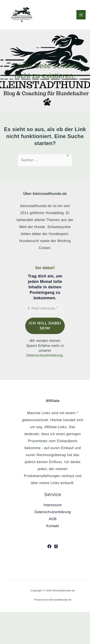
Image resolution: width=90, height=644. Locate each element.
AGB (53, 519)
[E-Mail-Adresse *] (45, 308)
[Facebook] (49, 546)
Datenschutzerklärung (45, 355)
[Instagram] (56, 546)
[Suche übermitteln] (68, 155)
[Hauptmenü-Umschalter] (81, 15)
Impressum (53, 505)
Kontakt (53, 526)
